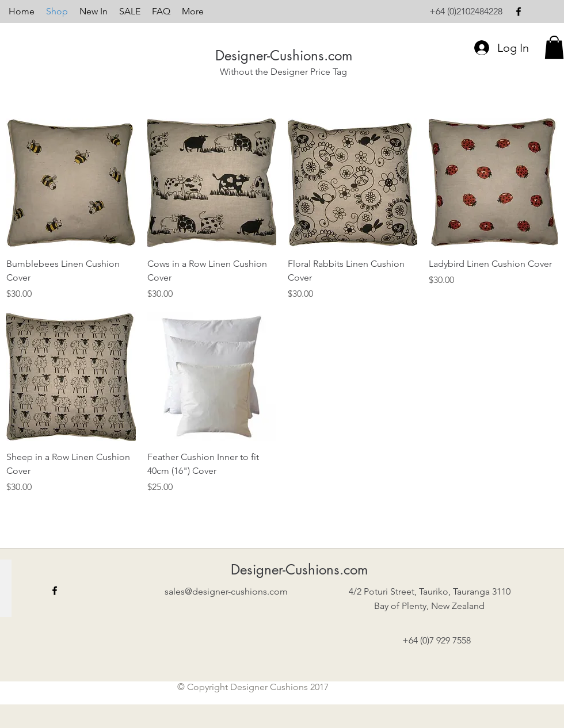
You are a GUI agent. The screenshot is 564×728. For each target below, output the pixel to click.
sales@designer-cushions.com (226, 591)
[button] (554, 47)
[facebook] (519, 12)
